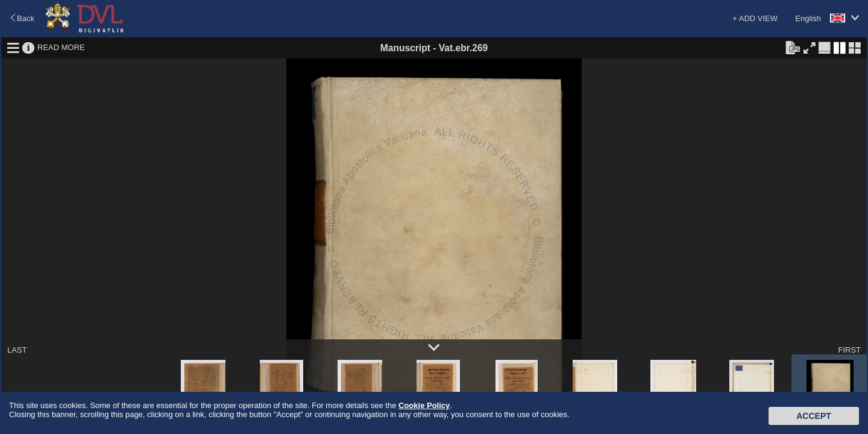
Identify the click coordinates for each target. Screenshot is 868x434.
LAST (17, 350)
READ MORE (61, 47)
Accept (814, 416)
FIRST (849, 350)
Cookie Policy (424, 405)
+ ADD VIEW (755, 18)
